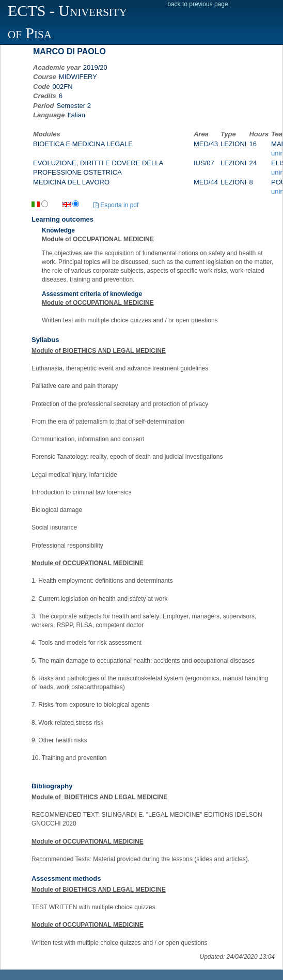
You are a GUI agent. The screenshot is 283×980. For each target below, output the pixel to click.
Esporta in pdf (116, 205)
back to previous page (198, 4)
